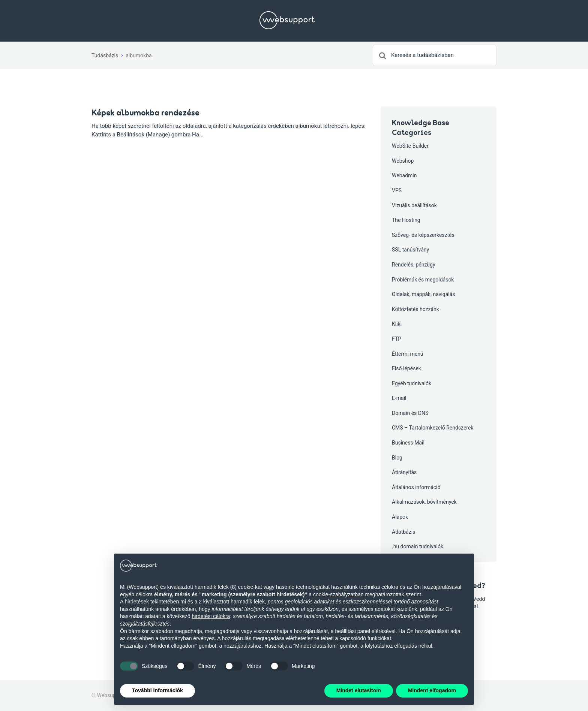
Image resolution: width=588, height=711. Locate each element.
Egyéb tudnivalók (412, 383)
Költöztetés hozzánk (415, 309)
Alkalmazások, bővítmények (424, 502)
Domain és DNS (410, 413)
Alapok (400, 517)
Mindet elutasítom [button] (359, 690)
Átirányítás (404, 472)
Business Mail (408, 443)
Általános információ (416, 487)
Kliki (397, 324)
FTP (397, 339)
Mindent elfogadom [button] (432, 690)
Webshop (403, 161)
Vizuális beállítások (414, 205)
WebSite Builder (410, 146)
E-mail (399, 398)
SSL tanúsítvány (410, 250)
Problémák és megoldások (423, 280)
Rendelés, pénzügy (414, 265)
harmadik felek (248, 602)
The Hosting (406, 220)
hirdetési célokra (211, 616)
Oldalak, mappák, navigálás (424, 294)
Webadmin (404, 175)
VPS (397, 190)
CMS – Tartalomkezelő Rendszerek (433, 428)
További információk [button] (157, 690)
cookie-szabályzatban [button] (338, 594)
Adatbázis (403, 532)
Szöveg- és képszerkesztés (423, 235)
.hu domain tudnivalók (418, 546)
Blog (397, 458)
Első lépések (406, 368)
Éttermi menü (408, 354)
